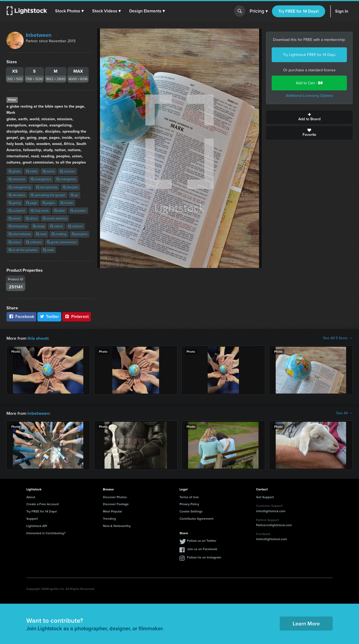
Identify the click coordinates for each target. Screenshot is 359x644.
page (32, 203)
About (31, 497)
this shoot (37, 338)
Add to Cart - (309, 83)
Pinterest (77, 316)
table (60, 211)
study (39, 226)
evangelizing (20, 187)
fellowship (18, 226)
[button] (70, 11)
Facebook (21, 316)
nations (76, 226)
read (41, 234)
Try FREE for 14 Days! (299, 11)
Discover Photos (115, 497)
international (20, 234)
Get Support (265, 497)
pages (49, 203)
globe (15, 171)
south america (55, 218)
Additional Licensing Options (309, 96)
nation (56, 226)
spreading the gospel (48, 195)
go (74, 195)
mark (48, 250)
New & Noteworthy (117, 525)
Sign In (342, 11)
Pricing (259, 11)
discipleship (47, 187)
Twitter (49, 316)
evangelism (41, 179)
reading (59, 234)
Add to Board (309, 117)
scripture (17, 211)
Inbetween (39, 35)
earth (32, 171)
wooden (78, 211)
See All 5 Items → (338, 338)
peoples (80, 234)
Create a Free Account (43, 504)
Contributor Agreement (196, 518)
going (15, 203)
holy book (40, 211)
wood (15, 218)
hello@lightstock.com (272, 539)
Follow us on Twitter (202, 540)
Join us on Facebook (202, 549)
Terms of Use (189, 497)
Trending (109, 518)
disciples (17, 195)
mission (67, 171)
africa (32, 218)
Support (32, 518)
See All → (344, 413)
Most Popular (112, 511)
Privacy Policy (189, 504)
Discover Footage (116, 504)
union (15, 242)
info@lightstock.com (271, 511)
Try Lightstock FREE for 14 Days (309, 55)
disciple (70, 187)
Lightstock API (37, 525)
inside (67, 203)
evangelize (66, 179)
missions (17, 179)
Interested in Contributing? (46, 533)
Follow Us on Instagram (204, 557)
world (49, 171)
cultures (34, 242)
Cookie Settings (191, 511)
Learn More (306, 623)
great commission (62, 242)
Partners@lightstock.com (274, 525)
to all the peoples (23, 250)
